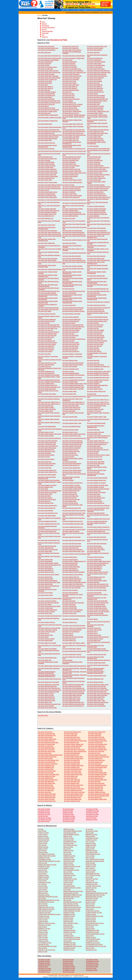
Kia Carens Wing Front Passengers (97, 688)
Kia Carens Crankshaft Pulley (95, 192)
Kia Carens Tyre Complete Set (71, 632)
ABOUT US (69, 10)
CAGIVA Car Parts (69, 838)
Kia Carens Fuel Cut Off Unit (95, 332)
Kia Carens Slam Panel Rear (95, 548)
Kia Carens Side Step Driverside (47, 546)
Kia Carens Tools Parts (45, 792)
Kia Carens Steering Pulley (46, 579)
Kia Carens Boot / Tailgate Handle (72, 111)
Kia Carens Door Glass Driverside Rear (73, 232)
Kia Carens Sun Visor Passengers (96, 588)
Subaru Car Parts (43, 932)
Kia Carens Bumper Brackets (46, 149)
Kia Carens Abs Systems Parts (97, 732)
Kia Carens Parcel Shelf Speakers (72, 463)
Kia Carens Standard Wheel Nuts (96, 565)
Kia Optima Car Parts (92, 813)
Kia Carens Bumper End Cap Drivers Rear (74, 151)
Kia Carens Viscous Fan (69, 639)
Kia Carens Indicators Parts (46, 769)
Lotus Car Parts (43, 890)
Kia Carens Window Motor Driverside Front (50, 666)
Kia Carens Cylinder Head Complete (72, 209)
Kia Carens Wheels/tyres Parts (47, 796)
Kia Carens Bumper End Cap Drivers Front (50, 151)
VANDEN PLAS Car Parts (93, 943)
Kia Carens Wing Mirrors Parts (73, 798)
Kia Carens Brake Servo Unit (70, 140)
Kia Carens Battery (68, 101)
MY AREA (103, 10)
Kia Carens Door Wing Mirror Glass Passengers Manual (72, 285)
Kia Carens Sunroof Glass (46, 593)
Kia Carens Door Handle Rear (47, 243)
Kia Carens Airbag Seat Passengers (97, 76)
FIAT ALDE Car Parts (91, 852)
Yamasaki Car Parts (91, 950)
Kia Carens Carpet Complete (46, 164)
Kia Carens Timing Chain (45, 613)
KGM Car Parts (68, 877)
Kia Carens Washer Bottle (45, 640)
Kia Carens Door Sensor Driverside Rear (98, 260)
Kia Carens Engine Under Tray (96, 309)
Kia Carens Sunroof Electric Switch (97, 590)
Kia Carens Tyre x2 (44, 633)
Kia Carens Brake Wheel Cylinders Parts (75, 741)
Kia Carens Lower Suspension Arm (48, 446)
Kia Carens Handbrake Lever (46, 371)
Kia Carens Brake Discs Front (95, 131)
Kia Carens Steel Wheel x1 (94, 567)
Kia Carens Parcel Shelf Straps (96, 463)
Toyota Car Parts (43, 939)
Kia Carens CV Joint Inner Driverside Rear (74, 200)
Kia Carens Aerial (67, 60)
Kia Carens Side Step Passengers (72, 546)
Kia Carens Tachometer (69, 601)
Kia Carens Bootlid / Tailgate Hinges (97, 115)
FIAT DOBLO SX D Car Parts (46, 854)
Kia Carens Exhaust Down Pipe (96, 311)
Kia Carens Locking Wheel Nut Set (72, 444)
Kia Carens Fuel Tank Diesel (70, 346)
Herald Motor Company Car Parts (95, 861)
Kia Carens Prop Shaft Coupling (47, 475)
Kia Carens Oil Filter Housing (46, 455)
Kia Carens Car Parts (59, 40)
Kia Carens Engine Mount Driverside (48, 308)
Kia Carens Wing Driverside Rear (48, 686)
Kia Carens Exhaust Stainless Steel (97, 321)
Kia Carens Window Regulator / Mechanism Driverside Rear (47, 672)
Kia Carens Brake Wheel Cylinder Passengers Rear (72, 146)
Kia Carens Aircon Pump (69, 81)
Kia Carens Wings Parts (95, 798)
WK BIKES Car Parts (69, 948)
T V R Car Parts (68, 934)
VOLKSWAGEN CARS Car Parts (73, 946)
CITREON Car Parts (91, 840)
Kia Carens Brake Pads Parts (46, 741)
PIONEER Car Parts (69, 916)
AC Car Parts (89, 829)
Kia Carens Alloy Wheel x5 (70, 88)
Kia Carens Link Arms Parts (46, 773)
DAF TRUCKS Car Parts (70, 845)
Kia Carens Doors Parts (45, 753)
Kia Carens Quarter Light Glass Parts (49, 774)
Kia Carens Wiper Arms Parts (46, 799)
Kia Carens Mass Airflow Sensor (47, 448)
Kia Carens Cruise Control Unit (71, 197)
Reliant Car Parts (68, 921)
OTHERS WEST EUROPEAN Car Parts (49, 914)
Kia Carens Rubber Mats (69, 501)
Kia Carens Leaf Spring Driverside (48, 441)
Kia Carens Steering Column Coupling (98, 572)
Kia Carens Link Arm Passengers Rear (98, 443)
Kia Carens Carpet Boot (94, 162)
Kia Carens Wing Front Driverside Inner (49, 688)
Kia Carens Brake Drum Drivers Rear (97, 133)
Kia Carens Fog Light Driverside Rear (73, 325)
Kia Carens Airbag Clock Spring (96, 69)
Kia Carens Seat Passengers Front (48, 513)
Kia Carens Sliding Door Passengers (73, 550)
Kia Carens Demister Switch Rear (72, 212)
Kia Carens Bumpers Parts (71, 743)
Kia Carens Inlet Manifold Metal (47, 426)
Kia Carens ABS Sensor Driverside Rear (74, 56)
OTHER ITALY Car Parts (92, 911)
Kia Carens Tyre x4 (92, 633)
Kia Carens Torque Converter (70, 619)
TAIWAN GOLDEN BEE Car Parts (95, 934)
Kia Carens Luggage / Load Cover (72, 446)
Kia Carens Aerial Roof (45, 64)
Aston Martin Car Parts (70, 833)
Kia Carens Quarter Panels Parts (73, 774)
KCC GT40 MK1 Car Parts (93, 875)
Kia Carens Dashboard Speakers (47, 212)
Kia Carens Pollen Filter (45, 468)
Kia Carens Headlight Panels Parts (98, 766)
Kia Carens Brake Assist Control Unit (73, 124)
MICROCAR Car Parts (92, 898)
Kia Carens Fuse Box (93, 348)
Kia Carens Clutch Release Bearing (72, 182)
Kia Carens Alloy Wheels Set (95, 88)
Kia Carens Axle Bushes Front (47, 95)
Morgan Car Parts (91, 902)
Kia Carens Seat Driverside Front (72, 508)
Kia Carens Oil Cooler (93, 451)
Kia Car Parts (89, 877)
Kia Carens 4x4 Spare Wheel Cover (97, 46)
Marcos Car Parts (43, 891)
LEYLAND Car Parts (69, 886)
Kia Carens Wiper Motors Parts (47, 801)
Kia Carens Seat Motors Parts (96, 776)
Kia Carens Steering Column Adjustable (73, 572)
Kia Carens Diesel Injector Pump (47, 214)
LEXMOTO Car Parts (91, 884)
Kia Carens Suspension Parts (46, 789)
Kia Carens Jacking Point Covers (72, 436)
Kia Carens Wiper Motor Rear (95, 699)
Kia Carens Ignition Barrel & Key (71, 407)
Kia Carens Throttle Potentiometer (48, 610)
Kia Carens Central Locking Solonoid (97, 171)
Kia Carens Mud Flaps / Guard (47, 451)
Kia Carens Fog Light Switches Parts (48, 760)
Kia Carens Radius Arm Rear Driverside (98, 489)
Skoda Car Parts (90, 929)
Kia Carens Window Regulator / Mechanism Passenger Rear (96, 672)
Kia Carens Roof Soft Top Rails (71, 499)
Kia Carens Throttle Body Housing (96, 606)
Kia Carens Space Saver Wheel (96, 550)
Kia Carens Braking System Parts (97, 741)
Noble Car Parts (90, 905)
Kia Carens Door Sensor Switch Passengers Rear (47, 266)
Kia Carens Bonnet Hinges (70, 108)
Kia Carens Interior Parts (95, 769)
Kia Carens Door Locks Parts (46, 750)
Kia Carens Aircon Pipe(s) (94, 80)
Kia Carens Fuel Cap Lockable (71, 330)
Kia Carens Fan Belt (44, 323)
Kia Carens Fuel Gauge (69, 337)
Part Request (45, 26)
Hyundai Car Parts (43, 868)
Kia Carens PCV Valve (93, 465)
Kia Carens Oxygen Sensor (95, 459)
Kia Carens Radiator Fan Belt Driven (73, 483)
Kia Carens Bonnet (44, 106)
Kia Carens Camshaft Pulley (95, 160)
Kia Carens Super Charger (46, 595)
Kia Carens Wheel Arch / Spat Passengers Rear (95, 646)
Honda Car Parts (90, 863)
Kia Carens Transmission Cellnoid (48, 630)
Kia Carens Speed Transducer (95, 557)
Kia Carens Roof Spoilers (94, 499)
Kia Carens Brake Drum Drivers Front (73, 133)
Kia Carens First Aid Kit (69, 323)
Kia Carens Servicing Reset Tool (47, 531)
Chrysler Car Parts (69, 840)
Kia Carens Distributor (93, 216)
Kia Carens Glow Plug (93, 363)
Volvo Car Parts (43, 948)
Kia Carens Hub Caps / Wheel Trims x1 (98, 402)
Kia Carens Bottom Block (45, 124)
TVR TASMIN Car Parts (45, 943)
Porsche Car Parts (91, 918)
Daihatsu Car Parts (91, 845)
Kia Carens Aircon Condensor (95, 78)
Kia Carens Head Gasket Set (46, 373)
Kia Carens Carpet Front (69, 164)
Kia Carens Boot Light (44, 113)
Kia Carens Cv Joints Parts (46, 746)
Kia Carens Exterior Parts (95, 758)
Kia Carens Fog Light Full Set (95, 325)
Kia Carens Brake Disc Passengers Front (50, 131)
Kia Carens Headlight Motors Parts (74, 766)
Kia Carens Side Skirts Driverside (72, 544)
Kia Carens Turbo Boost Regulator (72, 630)
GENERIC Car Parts (44, 858)
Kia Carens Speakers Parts (72, 783)
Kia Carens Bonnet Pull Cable (71, 110)
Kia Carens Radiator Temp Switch (72, 487)
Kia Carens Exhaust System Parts (74, 758)
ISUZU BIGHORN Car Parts (71, 870)
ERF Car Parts (42, 851)
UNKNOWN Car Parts (70, 943)
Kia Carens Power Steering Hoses (72, 470)
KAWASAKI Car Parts (69, 875)
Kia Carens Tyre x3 (68, 633)
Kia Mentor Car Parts (44, 813)
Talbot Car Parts (43, 936)
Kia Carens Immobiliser (69, 411)
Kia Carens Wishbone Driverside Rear (98, 702)
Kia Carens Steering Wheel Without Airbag (74, 582)
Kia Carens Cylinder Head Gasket (96, 209)
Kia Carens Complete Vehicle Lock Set (98, 188)
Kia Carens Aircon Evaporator (71, 80)
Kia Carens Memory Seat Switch (71, 448)
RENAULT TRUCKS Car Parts (47, 923)
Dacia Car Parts (43, 843)
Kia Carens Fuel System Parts (47, 762)
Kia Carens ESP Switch (45, 311)
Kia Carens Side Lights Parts (72, 780)
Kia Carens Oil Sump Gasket (46, 459)
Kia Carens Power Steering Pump (48, 472)
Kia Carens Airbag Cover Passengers (73, 71)
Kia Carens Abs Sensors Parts (72, 732)
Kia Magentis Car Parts (93, 811)
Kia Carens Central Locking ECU (47, 169)
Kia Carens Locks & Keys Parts (73, 773)
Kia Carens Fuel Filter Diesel (70, 335)
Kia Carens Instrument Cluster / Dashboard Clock (96, 426)
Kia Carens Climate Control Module (48, 176)
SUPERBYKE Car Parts (92, 932)
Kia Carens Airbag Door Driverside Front (98, 71)
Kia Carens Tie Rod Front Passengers (98, 610)
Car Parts (41, 829)
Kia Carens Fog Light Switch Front (48, 328)
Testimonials (45, 33)
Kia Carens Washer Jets (69, 640)
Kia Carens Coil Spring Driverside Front (49, 187)
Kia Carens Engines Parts (45, 758)
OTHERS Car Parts (69, 913)
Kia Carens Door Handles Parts (97, 748)
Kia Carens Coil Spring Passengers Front (98, 187)
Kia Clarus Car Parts (44, 811)
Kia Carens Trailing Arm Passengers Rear (74, 628)
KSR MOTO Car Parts (92, 879)
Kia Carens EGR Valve (93, 293)
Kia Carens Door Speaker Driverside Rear (50, 269)
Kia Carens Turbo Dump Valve (47, 632)
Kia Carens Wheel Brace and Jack (97, 654)
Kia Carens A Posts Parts (45, 732)
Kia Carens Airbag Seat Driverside (72, 76)
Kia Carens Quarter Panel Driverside (97, 478)
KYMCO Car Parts (69, 881)
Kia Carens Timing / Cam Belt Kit (72, 612)
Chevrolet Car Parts (44, 840)
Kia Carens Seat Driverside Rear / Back (98, 508)
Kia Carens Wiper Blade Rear (46, 697)
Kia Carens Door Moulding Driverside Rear (74, 253)
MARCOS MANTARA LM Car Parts (73, 891)
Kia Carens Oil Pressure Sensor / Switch (98, 455)
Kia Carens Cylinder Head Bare (96, 206)
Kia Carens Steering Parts (46, 785)
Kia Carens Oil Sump (68, 457)
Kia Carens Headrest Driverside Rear (97, 385)
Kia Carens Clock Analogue (70, 176)
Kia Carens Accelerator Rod (95, 58)
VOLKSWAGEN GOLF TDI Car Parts (96, 946)
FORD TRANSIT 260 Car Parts (47, 856)
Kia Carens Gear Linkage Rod (71, 351)
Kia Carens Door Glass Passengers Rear (50, 234)
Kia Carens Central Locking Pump (48, 171)
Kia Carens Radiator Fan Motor (71, 485)
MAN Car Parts (90, 890)
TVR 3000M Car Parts (92, 941)
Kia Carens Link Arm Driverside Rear (73, 443)
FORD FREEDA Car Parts (93, 854)
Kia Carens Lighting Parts (95, 771)
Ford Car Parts (68, 854)
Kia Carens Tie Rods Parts (96, 790)
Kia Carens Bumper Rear (94, 157)
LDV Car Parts (42, 884)
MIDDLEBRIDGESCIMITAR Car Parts (49, 900)
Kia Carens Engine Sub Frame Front (48, 309)
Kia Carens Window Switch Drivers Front (50, 679)
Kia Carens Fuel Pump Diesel (71, 343)
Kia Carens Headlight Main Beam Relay (98, 378)
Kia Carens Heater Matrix (69, 391)
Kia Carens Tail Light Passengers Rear (98, 603)
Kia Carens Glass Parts (95, 764)
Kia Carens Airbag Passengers (71, 74)
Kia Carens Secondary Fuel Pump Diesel (74, 530)
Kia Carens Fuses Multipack (46, 350)
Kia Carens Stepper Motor (46, 584)
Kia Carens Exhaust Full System (71, 314)
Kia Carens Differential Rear (70, 216)
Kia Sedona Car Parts (69, 816)
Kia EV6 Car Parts (68, 811)
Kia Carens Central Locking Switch (48, 173)
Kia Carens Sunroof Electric (70, 590)
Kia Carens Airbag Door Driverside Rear (49, 72)
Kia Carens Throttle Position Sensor (97, 608)
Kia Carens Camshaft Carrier (70, 160)
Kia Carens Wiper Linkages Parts (97, 799)
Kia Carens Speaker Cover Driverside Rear (74, 554)
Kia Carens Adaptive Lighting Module (49, 60)
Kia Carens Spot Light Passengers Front (50, 565)
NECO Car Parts (90, 904)
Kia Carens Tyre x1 (92, 632)
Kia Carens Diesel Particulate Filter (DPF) (74, 214)
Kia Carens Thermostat (69, 604)
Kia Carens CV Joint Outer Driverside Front (74, 203)
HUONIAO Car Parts (44, 866)
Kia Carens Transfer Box (94, 628)
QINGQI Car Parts (91, 920)
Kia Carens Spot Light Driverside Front (98, 563)
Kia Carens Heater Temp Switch (47, 394)
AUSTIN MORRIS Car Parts (71, 835)
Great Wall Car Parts (69, 859)
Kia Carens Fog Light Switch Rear (72, 328)
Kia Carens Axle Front (69, 95)
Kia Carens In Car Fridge (94, 411)
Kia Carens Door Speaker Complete (72, 266)
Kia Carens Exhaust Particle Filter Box (98, 320)
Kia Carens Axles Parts (95, 735)
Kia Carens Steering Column (46, 572)
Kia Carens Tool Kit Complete (95, 613)
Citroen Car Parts (43, 842)
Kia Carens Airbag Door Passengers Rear (99, 72)
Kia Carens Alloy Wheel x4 (46, 88)
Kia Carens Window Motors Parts (73, 796)
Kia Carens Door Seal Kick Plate (47, 260)
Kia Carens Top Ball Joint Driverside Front (50, 616)
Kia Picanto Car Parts (44, 814)
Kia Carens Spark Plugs (94, 551)
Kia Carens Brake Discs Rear (46, 133)
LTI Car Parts (67, 890)
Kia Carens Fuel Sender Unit (46, 346)
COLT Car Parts (90, 842)
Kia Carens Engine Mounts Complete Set (98, 308)
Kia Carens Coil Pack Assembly (96, 185)
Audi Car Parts (90, 833)
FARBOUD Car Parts (91, 851)
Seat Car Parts (90, 927)
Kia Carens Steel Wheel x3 (70, 568)
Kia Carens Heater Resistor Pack (96, 391)
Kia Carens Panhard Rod (69, 462)
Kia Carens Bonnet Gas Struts (95, 106)
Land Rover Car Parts (92, 882)
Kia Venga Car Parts (44, 821)
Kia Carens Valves (43, 637)
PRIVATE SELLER (86, 13)
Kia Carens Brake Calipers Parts (47, 739)
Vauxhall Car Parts (43, 945)
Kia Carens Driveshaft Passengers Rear (98, 291)
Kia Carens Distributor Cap (46, 218)
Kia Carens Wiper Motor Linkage (71, 699)
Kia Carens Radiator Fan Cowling (96, 483)
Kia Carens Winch (67, 660)
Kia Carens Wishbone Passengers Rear (73, 704)
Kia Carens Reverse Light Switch (47, 492)
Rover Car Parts (68, 925)
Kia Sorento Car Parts (69, 818)
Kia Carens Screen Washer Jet (96, 503)
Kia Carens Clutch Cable (45, 180)
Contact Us (45, 37)
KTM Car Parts (42, 881)
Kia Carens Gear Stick (45, 354)
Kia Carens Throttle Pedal (70, 608)
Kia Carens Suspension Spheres (47, 601)
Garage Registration (47, 31)
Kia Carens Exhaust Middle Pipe (71, 320)
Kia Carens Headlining (93, 384)
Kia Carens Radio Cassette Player (72, 489)
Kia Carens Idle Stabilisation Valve (97, 406)
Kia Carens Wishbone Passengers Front (49, 704)
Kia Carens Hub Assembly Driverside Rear (74, 396)
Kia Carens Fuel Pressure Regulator (97, 341)
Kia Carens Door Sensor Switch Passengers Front (96, 263)
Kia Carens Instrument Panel (70, 430)
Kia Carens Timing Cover (69, 613)
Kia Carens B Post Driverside (46, 99)
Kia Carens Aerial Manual (45, 62)
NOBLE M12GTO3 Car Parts (46, 909)
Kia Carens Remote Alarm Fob (71, 491)
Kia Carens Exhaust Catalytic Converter (73, 311)
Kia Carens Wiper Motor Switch (71, 701)
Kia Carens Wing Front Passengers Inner (50, 690)
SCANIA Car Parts (69, 927)
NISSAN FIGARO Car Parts (71, 905)
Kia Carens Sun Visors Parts (72, 787)
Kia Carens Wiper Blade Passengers (97, 695)
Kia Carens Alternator (44, 90)
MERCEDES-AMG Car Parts (71, 897)
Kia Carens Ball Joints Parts (72, 737)
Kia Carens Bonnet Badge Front (71, 106)
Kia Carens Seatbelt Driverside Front (73, 521)
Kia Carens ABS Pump (45, 52)
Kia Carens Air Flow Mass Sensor (48, 67)
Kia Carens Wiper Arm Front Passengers (98, 693)
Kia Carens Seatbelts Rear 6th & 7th (72, 527)
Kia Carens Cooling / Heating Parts (74, 744)
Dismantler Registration (48, 28)
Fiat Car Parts (67, 852)
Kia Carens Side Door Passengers (97, 537)
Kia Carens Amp (67, 92)
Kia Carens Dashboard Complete (96, 211)
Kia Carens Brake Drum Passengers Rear (74, 135)
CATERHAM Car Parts (92, 838)
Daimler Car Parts (43, 847)
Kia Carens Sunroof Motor (94, 593)
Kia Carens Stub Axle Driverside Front (98, 584)
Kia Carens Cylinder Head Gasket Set (49, 211)
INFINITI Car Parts (69, 868)
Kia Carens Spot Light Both (70, 563)
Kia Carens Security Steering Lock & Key (98, 530)
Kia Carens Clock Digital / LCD (96, 176)
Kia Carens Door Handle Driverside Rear (98, 234)
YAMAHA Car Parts (69, 950)
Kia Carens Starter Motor (45, 567)
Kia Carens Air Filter (44, 65)
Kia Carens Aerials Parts (71, 734)
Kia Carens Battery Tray (69, 103)
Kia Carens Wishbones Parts (72, 801)
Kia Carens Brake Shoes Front (96, 140)
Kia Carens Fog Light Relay (95, 327)
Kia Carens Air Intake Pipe (46, 69)
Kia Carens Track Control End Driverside (74, 626)
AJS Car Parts (42, 831)
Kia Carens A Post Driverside (95, 48)
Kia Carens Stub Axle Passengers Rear (98, 586)
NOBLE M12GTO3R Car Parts (72, 909)
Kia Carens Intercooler (93, 430)
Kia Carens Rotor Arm (44, 501)
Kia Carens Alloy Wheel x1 (46, 87)
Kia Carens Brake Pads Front (71, 139)
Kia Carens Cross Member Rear (47, 196)
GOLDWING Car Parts (45, 859)
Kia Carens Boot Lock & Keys (71, 113)
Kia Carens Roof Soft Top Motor (47, 499)
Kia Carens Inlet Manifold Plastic (71, 426)
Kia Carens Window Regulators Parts (99, 796)
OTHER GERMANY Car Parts (72, 911)
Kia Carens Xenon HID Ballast (95, 704)
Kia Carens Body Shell (93, 104)
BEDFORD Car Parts (91, 835)
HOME (63, 10)
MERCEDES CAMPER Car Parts (73, 895)
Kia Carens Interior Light (94, 434)
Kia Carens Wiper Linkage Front (71, 697)
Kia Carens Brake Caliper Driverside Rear (50, 127)
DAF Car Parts (42, 845)
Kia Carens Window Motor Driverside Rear (74, 666)
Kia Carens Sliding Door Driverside (48, 550)
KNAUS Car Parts (43, 879)
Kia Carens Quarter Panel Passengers (49, 480)
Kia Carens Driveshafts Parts (72, 753)
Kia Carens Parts (43, 715)
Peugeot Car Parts (91, 914)
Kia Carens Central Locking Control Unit (98, 167)
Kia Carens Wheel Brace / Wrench (72, 654)
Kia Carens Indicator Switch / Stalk (97, 417)
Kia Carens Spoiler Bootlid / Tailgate (48, 563)
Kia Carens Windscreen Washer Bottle (73, 685)
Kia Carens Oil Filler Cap (69, 453)
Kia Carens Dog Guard (69, 218)
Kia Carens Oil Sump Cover (95, 457)
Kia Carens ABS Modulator (94, 50)
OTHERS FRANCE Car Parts (94, 913)
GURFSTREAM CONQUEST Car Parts (49, 861)
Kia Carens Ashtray (92, 94)
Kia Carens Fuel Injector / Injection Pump (74, 339)
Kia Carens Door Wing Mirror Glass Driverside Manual (97, 282)
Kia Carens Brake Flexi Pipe (95, 135)
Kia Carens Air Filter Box (69, 65)
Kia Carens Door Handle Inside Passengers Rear (47, 240)
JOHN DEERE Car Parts (92, 874)
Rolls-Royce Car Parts (45, 925)
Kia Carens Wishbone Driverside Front (73, 702)
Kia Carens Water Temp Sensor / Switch (74, 643)
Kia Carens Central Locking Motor (96, 169)
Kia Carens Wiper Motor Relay (47, 701)
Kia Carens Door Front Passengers (72, 231)
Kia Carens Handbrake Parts (46, 766)
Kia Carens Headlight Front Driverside (98, 373)
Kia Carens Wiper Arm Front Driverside (73, 693)
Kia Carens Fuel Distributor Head (47, 334)
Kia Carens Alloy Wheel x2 (70, 87)
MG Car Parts (42, 898)
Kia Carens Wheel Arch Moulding (47, 649)
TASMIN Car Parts (69, 936)
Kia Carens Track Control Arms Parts (74, 792)
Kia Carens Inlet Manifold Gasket (96, 423)
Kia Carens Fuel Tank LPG (94, 346)
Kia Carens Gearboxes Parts (72, 764)
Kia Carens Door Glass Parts (72, 748)
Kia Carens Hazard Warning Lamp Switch (99, 371)
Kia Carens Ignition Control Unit (71, 409)
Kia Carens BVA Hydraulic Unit (71, 159)
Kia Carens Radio (43, 489)
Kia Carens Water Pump (94, 640)
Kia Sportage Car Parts (45, 820)
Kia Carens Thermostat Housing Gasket (49, 606)
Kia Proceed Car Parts (92, 814)
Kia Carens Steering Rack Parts (97, 785)
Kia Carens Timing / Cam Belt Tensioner (98, 612)
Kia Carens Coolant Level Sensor (72, 190)
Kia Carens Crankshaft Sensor (47, 194)
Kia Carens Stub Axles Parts (46, 787)
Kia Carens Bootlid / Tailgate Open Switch (50, 117)
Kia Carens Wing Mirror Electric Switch (98, 690)
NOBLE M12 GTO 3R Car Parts (72, 907)
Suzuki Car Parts (43, 934)
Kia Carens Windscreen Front (95, 679)
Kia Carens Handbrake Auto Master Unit (98, 366)
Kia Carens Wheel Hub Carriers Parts (99, 794)
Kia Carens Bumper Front (45, 157)
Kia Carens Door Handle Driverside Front (74, 234)
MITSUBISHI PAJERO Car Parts (72, 902)
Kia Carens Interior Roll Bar (46, 436)
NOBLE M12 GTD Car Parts (46, 907)
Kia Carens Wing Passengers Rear (97, 692)
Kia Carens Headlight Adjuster (71, 373)
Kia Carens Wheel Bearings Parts (73, 794)
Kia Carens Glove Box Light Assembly (73, 363)
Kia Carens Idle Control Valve (71, 406)
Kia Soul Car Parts (91, 818)
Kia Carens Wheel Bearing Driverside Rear (74, 651)
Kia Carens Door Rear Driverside (72, 256)
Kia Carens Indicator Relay (70, 417)
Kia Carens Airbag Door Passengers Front (74, 72)
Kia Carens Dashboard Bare (70, 211)
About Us (44, 24)
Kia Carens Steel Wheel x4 (94, 568)
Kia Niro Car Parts (68, 813)
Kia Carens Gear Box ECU (70, 350)
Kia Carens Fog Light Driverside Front (49, 325)
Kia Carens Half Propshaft (70, 366)
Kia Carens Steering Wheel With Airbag (49, 582)
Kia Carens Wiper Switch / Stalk (96, 701)
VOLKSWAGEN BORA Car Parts (47, 946)
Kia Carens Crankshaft (69, 192)
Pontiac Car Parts (68, 918)
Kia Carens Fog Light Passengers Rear (73, 327)
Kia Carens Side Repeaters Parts (97, 780)
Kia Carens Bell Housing (94, 103)
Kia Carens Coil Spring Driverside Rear (73, 187)
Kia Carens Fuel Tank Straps (70, 348)
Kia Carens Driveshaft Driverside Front (98, 289)
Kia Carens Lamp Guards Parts (47, 771)
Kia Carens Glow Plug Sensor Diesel (73, 365)
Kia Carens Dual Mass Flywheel (47, 293)
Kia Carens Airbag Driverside (46, 74)
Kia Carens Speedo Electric (70, 560)
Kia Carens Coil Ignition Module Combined (50, 185)
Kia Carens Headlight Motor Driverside (49, 380)
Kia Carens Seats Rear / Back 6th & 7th (49, 530)
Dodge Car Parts (43, 849)
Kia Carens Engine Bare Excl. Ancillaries (98, 302)
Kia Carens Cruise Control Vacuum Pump (99, 197)
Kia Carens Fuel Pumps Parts (96, 760)
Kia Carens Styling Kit (44, 588)
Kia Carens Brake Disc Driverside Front (73, 130)
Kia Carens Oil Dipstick (45, 453)
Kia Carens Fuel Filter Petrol (46, 337)
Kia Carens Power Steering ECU (47, 470)
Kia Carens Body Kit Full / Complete (72, 104)
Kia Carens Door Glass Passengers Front (99, 232)
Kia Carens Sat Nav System (70, 503)
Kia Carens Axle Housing (45, 97)
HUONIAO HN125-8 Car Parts (72, 866)
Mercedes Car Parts (44, 895)
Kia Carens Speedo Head (94, 560)
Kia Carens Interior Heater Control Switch (50, 434)
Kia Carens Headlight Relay (70, 382)
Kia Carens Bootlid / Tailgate (95, 113)
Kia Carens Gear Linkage (45, 351)
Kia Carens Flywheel (93, 323)
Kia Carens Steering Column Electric (73, 575)
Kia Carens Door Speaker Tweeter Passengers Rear (72, 276)
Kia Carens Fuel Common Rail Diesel (49, 332)
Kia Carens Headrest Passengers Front (49, 387)
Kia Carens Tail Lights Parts (46, 790)
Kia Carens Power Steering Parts (97, 773)
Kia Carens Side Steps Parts (72, 782)
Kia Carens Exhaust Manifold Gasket (97, 317)
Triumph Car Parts (43, 941)
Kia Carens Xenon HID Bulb (46, 706)
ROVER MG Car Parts (92, 925)
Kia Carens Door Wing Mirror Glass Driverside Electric (72, 282)
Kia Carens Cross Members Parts (98, 744)
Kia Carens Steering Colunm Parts (74, 785)
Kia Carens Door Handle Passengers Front (74, 240)
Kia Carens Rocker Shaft (45, 494)
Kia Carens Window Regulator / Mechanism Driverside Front (96, 669)
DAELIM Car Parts (69, 843)
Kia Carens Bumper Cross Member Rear (98, 149)
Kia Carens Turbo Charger (94, 630)
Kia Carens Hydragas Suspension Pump (98, 404)
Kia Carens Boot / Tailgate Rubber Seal (98, 111)
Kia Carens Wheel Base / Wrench (72, 649)
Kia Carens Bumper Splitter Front (48, 159)
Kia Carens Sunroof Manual (70, 593)
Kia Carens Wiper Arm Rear (46, 695)
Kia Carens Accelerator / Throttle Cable (73, 58)
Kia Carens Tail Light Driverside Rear (97, 601)
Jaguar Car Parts (90, 872)
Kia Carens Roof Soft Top (45, 498)
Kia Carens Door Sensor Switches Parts (75, 751)
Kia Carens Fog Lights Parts (72, 760)
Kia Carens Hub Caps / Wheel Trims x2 (49, 404)
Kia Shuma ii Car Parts (45, 818)
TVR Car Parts (68, 941)
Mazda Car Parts (43, 893)
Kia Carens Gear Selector (94, 351)
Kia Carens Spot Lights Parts (96, 783)
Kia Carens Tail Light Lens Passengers (73, 603)
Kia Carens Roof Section (94, 496)
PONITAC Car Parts (44, 918)
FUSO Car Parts (90, 856)
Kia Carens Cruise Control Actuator (72, 196)
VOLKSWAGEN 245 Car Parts (94, 945)
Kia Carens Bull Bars (93, 146)
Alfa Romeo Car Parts (92, 831)
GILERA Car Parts (69, 858)
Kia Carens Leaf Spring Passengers (72, 441)
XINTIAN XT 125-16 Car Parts (47, 950)
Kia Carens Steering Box (94, 570)
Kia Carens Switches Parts (96, 789)
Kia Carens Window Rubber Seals (96, 676)
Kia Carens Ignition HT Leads (95, 409)
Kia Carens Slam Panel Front (70, 548)
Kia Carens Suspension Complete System (50, 598)
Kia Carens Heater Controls (95, 389)
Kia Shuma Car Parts (92, 816)
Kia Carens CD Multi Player (46, 167)
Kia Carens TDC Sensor (45, 604)
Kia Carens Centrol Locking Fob (47, 175)
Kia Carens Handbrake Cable (71, 369)
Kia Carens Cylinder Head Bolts (47, 209)
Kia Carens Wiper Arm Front (46, 693)
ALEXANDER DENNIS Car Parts (73, 831)
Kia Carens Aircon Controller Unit (47, 80)
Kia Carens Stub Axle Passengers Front (73, 586)
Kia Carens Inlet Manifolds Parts (73, 769)
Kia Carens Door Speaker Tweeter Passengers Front (48, 276)
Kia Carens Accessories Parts (47, 734)
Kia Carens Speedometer (45, 561)
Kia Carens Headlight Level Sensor (72, 378)
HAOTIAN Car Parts (69, 861)
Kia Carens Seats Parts (71, 778)
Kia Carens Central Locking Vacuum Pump (74, 173)
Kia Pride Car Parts (68, 814)
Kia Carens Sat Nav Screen (95, 501)
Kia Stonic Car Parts (92, 820)
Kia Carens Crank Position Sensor (48, 192)
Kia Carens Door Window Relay (96, 276)
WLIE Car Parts (90, 948)
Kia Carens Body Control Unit (46, 104)
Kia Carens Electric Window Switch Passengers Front (72, 299)
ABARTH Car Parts (69, 829)
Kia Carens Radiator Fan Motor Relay (97, 485)
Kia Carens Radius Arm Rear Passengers (50, 491)
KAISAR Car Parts (43, 875)
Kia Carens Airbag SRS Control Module (49, 78)
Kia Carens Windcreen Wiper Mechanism (98, 660)
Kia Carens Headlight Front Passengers (73, 375)
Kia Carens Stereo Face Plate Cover (73, 584)
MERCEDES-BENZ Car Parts (94, 897)
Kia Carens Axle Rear (68, 97)
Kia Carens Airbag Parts (95, 734)
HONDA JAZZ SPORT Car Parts (47, 865)
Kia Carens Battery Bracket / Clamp (97, 101)
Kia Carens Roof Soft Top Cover (96, 498)
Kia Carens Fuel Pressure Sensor (48, 343)
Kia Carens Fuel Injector (45, 339)
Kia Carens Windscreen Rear (95, 682)
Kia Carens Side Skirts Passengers (97, 544)
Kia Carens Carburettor (69, 162)
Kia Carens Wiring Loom (45, 702)
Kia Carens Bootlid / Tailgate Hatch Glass (74, 115)
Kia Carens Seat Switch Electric (96, 513)
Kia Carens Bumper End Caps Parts (48, 743)
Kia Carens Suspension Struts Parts (74, 789)
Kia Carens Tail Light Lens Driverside (49, 603)
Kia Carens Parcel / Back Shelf (96, 462)
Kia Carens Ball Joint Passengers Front (49, 101)
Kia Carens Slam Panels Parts (47, 783)
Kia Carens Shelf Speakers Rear (96, 531)
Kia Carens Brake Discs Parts (72, 739)
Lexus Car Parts (43, 886)
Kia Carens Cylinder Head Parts (73, 746)
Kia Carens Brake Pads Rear (95, 139)
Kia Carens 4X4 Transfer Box (70, 48)
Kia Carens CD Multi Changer (95, 166)
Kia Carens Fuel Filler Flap (94, 334)
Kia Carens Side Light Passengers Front (74, 540)
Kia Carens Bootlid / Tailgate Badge (48, 115)
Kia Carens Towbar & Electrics (47, 622)
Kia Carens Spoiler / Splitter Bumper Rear (99, 561)
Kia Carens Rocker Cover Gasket (96, 492)
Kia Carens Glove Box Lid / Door (47, 363)
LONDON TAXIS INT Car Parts (72, 888)
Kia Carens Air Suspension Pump (72, 69)
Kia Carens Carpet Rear (94, 164)
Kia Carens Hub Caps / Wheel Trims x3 (73, 404)
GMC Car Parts (90, 858)
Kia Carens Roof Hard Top (70, 494)
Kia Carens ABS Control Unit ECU (72, 50)
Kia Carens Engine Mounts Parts (47, 757)
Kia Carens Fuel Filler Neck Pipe (47, 335)
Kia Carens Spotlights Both (70, 565)
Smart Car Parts (43, 930)
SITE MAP (109, 10)
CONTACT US (108, 13)
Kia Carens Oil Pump (44, 457)
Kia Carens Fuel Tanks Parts (72, 762)
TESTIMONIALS (96, 13)
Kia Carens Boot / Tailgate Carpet (48, 111)
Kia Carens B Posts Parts (45, 737)
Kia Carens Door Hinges (69, 243)
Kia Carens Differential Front (46, 216)
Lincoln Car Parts (43, 888)
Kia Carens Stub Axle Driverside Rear (49, 586)
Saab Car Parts (43, 927)
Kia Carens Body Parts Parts (96, 737)
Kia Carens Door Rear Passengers (48, 259)
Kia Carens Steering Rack (94, 579)
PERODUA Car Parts (69, 914)
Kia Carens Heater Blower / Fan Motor (73, 389)
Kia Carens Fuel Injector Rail (95, 339)
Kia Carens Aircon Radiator (95, 81)
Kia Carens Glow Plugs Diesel (95, 365)
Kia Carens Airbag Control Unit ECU (48, 71)
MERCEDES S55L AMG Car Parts (95, 895)
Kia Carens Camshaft (44, 160)
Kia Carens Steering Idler (45, 577)
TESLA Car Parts (43, 937)
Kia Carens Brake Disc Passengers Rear (74, 131)
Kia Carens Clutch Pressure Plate (48, 182)
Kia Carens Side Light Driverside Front (49, 540)
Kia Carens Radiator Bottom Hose (96, 480)
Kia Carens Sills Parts (94, 782)
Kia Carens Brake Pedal (45, 140)
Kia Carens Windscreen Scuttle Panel (49, 685)
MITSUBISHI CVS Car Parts (46, 902)
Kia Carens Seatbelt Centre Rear (47, 521)
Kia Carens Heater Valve (69, 394)
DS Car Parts (67, 849)
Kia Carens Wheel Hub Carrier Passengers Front (95, 658)
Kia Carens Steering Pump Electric (72, 579)
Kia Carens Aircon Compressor (71, 78)
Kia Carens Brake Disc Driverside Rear (98, 130)
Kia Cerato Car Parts (92, 809)
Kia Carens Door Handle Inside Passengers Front (96, 237)
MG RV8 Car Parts (69, 898)
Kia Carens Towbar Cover (70, 622)
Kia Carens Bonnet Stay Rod (95, 110)
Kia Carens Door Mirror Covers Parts (74, 750)
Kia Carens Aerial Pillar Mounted (96, 62)
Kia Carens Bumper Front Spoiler (72, 157)
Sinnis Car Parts (68, 929)
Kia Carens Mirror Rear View (70, 450)
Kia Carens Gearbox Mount (70, 360)
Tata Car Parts (90, 936)
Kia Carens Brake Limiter (94, 137)
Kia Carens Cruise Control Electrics (97, 196)
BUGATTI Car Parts (44, 838)
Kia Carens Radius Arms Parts (47, 776)
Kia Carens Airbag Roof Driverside (97, 74)
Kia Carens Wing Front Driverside (72, 686)
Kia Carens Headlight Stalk (94, 382)
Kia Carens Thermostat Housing (96, 604)
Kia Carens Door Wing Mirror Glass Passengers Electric (48, 285)
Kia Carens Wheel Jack (45, 660)
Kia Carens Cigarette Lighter (70, 175)
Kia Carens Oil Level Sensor (70, 455)
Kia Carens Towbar (92, 619)
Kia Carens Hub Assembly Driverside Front (50, 396)
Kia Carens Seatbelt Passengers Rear (73, 524)
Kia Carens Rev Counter (94, 491)
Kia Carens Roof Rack (45, 496)
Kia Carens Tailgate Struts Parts (73, 790)
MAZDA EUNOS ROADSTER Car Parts (97, 893)
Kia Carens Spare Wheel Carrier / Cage (73, 551)
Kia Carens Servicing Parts (96, 778)
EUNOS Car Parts (69, 851)
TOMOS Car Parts (91, 937)
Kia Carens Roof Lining (93, 494)
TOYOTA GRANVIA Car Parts (72, 939)
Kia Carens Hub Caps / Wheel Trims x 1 (98, 400)
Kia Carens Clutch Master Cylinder (72, 180)
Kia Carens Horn (92, 394)
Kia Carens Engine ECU (69, 305)
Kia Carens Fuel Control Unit (70, 332)
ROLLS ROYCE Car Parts (71, 923)
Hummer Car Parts (91, 865)
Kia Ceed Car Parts (68, 809)
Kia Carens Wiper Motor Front (47, 699)
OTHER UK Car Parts (44, 913)
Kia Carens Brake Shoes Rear (47, 143)
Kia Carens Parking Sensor (46, 465)
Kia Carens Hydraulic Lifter (46, 406)
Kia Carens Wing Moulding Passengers (73, 692)
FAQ (102, 13)
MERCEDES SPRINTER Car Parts (48, 897)
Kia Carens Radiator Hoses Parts (97, 774)
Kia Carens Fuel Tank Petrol (46, 348)
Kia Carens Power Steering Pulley (96, 470)
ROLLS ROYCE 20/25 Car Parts (95, 923)
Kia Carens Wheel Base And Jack (96, 649)
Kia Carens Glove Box (93, 360)
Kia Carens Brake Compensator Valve (49, 130)
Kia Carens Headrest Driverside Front (73, 385)
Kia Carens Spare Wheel (45, 551)
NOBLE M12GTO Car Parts (93, 907)
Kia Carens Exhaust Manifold (70, 317)
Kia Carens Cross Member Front (96, 194)
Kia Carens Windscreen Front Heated (49, 682)
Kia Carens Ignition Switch (46, 411)
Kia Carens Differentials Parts (46, 748)
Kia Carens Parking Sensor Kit (71, 465)
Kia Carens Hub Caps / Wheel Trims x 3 (73, 402)
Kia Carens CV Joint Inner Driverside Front (50, 200)
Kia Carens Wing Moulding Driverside (49, 692)
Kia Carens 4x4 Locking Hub (46, 46)
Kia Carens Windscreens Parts (47, 798)
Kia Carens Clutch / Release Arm (96, 178)
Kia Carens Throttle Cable (45, 608)
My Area (44, 29)
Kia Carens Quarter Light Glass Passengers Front (47, 478)
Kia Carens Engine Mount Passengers (73, 308)
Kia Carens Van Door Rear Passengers (98, 637)
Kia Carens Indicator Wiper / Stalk (72, 423)
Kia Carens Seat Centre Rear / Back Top (98, 506)
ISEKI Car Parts (90, 868)
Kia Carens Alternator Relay (95, 90)
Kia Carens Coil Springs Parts (47, 744)
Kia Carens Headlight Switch (46, 384)
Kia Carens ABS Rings (93, 52)
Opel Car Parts (90, 909)
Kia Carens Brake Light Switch (71, 137)
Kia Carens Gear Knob (93, 350)
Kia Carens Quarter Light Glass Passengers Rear (71, 478)
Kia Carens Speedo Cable (46, 560)
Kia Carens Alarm (43, 85)
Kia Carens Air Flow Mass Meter (96, 65)
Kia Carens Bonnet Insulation (95, 108)
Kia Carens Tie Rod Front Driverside (72, 610)
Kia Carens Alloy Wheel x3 (94, 87)
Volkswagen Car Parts (70, 945)
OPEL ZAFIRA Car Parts (45, 911)
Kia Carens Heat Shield (94, 387)
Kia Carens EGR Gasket (69, 293)
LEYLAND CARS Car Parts (93, 886)
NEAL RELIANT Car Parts (71, 904)
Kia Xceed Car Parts (69, 821)
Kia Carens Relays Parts (71, 776)
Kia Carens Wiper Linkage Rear (96, 697)
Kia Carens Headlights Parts (46, 767)
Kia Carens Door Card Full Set (47, 225)
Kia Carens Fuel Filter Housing (96, 335)
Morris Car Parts (43, 904)
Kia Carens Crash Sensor (69, 194)
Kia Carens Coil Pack (68, 185)
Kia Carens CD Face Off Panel (71, 166)
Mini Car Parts (67, 900)
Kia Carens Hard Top (68, 371)
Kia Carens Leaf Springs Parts (72, 771)
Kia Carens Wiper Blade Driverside (72, 695)
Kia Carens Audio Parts (71, 735)
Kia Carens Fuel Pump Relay (95, 344)
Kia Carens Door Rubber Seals (96, 259)
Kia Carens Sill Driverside (94, 546)
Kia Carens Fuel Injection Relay (96, 337)
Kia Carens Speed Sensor (70, 557)
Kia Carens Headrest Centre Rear (48, 385)
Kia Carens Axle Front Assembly (96, 95)
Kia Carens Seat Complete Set (47, 508)
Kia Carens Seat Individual (46, 511)
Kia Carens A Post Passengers (47, 50)
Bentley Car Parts (43, 836)
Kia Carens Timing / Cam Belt (46, 612)
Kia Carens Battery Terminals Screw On (49, 103)
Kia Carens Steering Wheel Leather (97, 581)
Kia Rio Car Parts (43, 816)
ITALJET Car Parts (91, 870)
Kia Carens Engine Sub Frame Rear (72, 309)
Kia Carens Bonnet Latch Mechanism (49, 110)
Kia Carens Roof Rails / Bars (70, 496)
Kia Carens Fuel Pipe (68, 341)
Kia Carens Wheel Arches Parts (47, 794)
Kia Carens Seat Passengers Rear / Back (74, 513)
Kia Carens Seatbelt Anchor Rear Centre (98, 519)
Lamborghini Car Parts (45, 882)
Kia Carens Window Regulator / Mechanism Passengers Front (47, 676)
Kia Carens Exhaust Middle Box (47, 320)
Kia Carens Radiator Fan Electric (47, 485)
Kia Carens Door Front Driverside (96, 228)
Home (39, 15)
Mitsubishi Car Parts (91, 900)
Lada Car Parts (90, 881)
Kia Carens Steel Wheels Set (70, 570)
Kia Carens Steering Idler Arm (71, 577)
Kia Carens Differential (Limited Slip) (97, 214)
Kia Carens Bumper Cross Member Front (74, 149)
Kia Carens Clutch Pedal (94, 180)
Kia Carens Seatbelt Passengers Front (49, 524)
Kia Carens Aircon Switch (69, 83)
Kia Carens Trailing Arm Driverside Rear (49, 628)
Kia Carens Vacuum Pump (46, 635)
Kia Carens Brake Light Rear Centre (48, 137)
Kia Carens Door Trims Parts (96, 751)
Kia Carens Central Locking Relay (72, 171)
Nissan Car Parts (43, 905)
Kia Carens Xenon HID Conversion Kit (73, 706)
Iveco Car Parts (68, 872)
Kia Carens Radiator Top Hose (95, 487)
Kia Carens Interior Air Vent (46, 432)
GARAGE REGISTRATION (73, 13)
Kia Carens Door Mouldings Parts (97, 750)
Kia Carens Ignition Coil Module (47, 409)
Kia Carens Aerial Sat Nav (94, 64)
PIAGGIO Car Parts (44, 916)
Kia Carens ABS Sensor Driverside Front (50, 56)
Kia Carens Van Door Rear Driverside (73, 637)
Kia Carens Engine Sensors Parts (73, 757)
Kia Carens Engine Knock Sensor (96, 305)
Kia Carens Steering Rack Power (72, 581)
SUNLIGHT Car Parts (69, 932)
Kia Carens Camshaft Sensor (46, 162)
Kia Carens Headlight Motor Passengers (74, 380)
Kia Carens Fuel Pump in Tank (71, 344)
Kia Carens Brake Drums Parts (97, 739)
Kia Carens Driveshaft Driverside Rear (49, 291)
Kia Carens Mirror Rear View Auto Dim (98, 450)
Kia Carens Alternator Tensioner (47, 92)
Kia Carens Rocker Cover (69, 492)
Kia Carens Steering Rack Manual (48, 581)
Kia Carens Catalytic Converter (47, 166)
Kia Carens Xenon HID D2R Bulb (96, 706)
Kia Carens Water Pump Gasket (47, 643)
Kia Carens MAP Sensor (94, 446)
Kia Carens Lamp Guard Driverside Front (98, 436)
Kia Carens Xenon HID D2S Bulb (47, 708)
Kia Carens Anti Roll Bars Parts (47, 735)
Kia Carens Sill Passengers (46, 548)
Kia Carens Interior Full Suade (95, 432)
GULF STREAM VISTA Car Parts (95, 859)
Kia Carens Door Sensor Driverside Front (74, 260)
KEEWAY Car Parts (44, 877)
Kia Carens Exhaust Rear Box (47, 321)
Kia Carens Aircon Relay (45, 83)
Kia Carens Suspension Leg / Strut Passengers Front (97, 598)
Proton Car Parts (43, 920)
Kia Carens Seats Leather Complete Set (98, 527)
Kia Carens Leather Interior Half (47, 443)
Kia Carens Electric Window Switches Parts (50, 755)
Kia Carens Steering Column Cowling (49, 575)
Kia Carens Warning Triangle (95, 639)
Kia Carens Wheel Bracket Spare (47, 658)
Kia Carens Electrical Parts (72, 755)
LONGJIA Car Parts (91, 888)
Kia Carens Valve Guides (94, 635)
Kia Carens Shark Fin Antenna (71, 531)
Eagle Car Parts (90, 849)
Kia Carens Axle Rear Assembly (96, 97)
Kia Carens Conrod (44, 190)
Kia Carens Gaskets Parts (95, 762)
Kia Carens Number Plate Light (71, 451)
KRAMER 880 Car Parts (70, 879)
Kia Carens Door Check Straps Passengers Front (47, 228)
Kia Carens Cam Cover (93, 159)
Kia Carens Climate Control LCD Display (98, 175)
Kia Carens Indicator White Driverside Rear (74, 420)
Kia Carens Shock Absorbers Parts (48, 780)
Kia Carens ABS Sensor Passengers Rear (50, 58)
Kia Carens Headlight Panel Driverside (98, 380)
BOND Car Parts (90, 836)
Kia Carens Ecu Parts (94, 753)
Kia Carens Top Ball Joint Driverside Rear (74, 616)
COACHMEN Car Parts (70, 842)
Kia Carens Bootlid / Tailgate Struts (48, 121)
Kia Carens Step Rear (93, 582)
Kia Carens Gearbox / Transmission (72, 354)
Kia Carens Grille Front (45, 366)
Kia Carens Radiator (68, 480)
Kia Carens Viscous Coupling (46, 639)
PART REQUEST (77, 10)
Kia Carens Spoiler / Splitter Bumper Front (74, 561)
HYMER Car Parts (91, 866)
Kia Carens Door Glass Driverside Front (49, 232)
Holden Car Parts (68, 863)
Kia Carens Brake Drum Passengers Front (50, 135)
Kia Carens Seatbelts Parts (46, 778)
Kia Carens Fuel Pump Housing (47, 344)
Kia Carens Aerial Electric (94, 60)
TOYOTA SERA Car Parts (93, 939)
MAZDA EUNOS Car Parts (71, 893)
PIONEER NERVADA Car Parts (94, 916)
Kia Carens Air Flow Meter (70, 67)
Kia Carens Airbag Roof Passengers (48, 76)
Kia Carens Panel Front (45, 462)
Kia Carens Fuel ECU (68, 334)
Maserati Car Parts (91, 891)
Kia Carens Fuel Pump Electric (96, 343)
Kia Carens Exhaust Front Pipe (47, 314)
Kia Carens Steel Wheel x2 (46, 568)
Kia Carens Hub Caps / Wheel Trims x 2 (49, 402)
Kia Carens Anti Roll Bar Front (95, 92)
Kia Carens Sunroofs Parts (96, 787)
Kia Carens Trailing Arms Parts (97, 792)
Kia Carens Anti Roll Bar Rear (47, 94)
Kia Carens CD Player (69, 167)
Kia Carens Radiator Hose (46, 487)
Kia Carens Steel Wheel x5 (46, 570)
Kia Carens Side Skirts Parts (46, 782)
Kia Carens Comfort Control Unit (71, 188)
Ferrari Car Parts (43, 852)
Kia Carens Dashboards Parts (96, 746)
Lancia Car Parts (68, 882)
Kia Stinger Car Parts (69, 820)
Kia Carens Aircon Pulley (45, 81)
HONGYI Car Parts (69, 865)
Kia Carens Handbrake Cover (95, 369)
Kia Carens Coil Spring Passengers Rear (50, 188)
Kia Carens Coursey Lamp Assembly (97, 190)
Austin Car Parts (43, 835)
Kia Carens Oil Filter (93, 453)
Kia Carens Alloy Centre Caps (71, 85)
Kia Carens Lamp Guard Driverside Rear (50, 438)
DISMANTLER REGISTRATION (91, 10)
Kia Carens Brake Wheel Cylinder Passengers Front (48, 146)
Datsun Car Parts (68, 847)
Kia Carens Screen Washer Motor (48, 506)
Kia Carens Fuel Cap (93, 328)
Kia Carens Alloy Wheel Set (95, 85)
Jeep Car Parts (42, 874)
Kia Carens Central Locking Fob (71, 169)
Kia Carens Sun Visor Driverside (71, 588)
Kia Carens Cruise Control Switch (48, 197)
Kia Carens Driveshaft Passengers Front (74, 291)
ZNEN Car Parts (43, 952)
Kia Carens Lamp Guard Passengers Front (74, 438)
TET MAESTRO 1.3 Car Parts (72, 937)
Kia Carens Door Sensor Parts (47, 751)
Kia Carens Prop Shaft (93, 472)
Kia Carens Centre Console (95, 173)
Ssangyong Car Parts (69, 930)
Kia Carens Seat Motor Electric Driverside (74, 511)
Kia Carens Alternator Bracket (71, 90)
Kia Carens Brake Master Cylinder (48, 139)
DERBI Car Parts (90, 847)
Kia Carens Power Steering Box (71, 468)
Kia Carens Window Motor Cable (96, 663)
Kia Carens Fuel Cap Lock (46, 330)
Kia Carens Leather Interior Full (96, 441)
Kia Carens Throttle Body (69, 606)
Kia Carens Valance (68, 635)
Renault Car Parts (91, 921)
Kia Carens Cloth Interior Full (46, 178)
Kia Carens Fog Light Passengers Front (49, 327)
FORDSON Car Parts (69, 856)
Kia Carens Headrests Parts (72, 767)
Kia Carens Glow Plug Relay (46, 365)
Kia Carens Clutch (67, 178)
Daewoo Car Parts (91, 843)
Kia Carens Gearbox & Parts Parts (48, 764)
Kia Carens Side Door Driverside (71, 537)
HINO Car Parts (43, 863)
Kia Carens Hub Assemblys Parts (97, 767)
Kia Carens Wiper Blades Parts (73, 799)
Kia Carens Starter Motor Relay (71, 567)
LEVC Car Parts (68, 884)
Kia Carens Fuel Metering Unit (47, 341)
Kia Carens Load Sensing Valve (47, 444)
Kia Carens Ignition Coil (94, 407)
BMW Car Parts (68, 836)
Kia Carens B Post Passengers (71, 99)
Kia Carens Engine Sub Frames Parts (99, 757)
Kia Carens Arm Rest (68, 94)
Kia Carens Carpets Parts (95, 743)
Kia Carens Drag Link (68, 289)
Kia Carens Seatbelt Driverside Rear (97, 521)
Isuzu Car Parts (43, 870)
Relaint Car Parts (43, 921)
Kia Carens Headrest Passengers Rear (73, 387)
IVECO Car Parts (43, 872)
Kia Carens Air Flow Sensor (95, 67)
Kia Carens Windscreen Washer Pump (98, 685)
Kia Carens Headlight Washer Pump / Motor (75, 384)
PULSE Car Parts (68, 920)
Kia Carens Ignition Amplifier (46, 407)
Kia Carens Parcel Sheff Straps (47, 463)
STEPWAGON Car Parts (92, 930)
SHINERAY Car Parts (44, 929)
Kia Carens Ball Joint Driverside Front (97, 99)
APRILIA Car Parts (43, 833)
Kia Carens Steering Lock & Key (96, 577)
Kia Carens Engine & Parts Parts (97, 755)
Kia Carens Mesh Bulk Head (95, 448)
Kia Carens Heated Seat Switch (47, 389)
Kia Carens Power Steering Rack (72, 472)
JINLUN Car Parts (68, 874)
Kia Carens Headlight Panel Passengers (49, 382)
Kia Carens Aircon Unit (93, 83)
